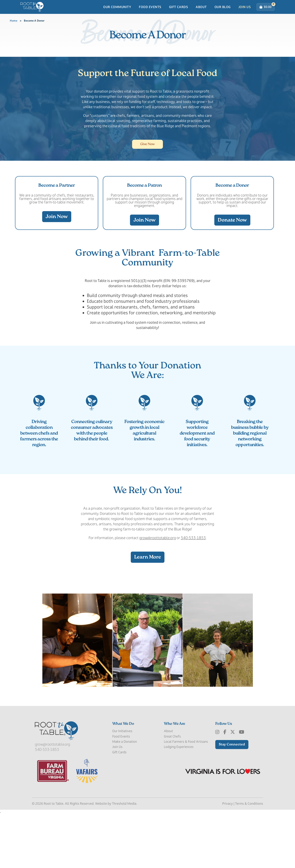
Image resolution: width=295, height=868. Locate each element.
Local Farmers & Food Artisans (186, 796)
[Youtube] (242, 786)
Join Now (57, 248)
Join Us (245, 14)
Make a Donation (125, 796)
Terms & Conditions (249, 858)
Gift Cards (179, 14)
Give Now (147, 167)
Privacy (228, 858)
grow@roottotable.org (158, 592)
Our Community (117, 14)
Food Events (150, 14)
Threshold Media (124, 858)
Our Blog (223, 14)
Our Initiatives (122, 785)
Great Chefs (172, 790)
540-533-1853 (193, 592)
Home (14, 35)
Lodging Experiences (179, 801)
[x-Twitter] (233, 786)
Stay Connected (232, 798)
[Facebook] (225, 786)
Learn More (148, 611)
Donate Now (232, 252)
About (201, 14)
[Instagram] (217, 786)
